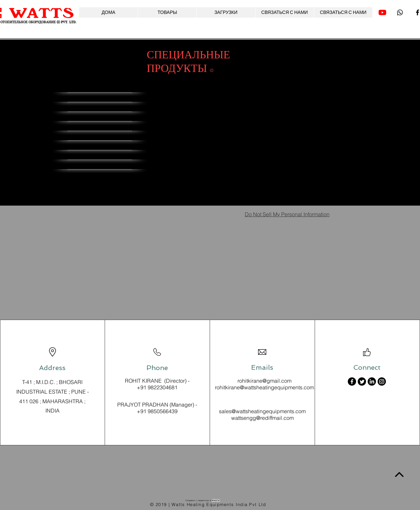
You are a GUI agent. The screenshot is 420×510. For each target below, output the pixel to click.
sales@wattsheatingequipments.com (262, 411)
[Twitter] (362, 382)
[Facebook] (352, 382)
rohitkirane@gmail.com (264, 381)
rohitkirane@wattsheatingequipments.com (264, 387)
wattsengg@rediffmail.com (262, 418)
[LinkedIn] (372, 382)
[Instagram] (382, 382)
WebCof (216, 500)
